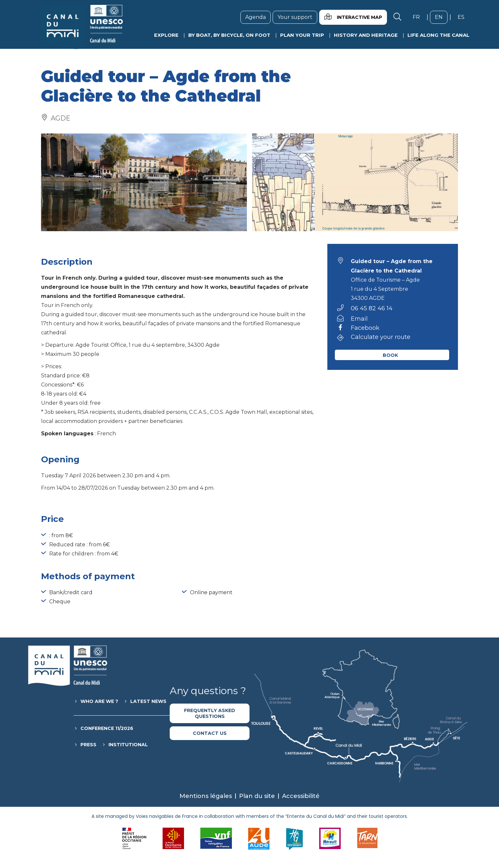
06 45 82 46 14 (372, 308)
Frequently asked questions (210, 713)
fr (419, 17)
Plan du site (257, 796)
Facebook (365, 328)
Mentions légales (206, 796)
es (463, 17)
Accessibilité (301, 796)
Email (359, 319)
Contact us (210, 733)
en (441, 17)
